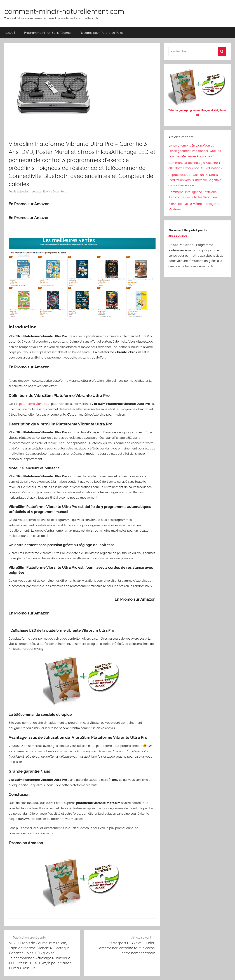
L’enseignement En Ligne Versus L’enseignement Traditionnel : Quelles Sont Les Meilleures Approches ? (195, 151)
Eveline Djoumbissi (55, 192)
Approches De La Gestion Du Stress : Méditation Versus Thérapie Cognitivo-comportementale (195, 180)
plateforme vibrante (33, 404)
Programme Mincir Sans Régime (47, 33)
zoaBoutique (178, 236)
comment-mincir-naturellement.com (64, 11)
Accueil (10, 33)
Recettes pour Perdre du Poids (102, 33)
